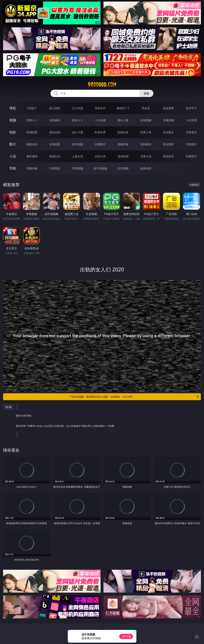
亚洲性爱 (32, 132)
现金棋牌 (168, 108)
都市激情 (32, 156)
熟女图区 (168, 144)
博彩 (13, 108)
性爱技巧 (191, 156)
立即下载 (126, 636)
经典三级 (146, 132)
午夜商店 (55, 168)
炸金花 (146, 108)
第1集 (9, 407)
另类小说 (146, 156)
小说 (13, 156)
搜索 (147, 93)
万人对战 (78, 108)
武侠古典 (100, 156)
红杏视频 (123, 168)
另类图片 (191, 144)
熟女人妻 (123, 120)
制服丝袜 (123, 132)
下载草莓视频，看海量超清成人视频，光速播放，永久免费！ (134, 397)
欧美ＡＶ (78, 120)
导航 (13, 168)
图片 (13, 144)
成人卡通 (78, 132)
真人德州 (55, 108)
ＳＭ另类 (191, 120)
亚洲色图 (55, 144)
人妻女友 (78, 156)
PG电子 (32, 108)
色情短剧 (146, 168)
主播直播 (168, 120)
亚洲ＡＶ (32, 120)
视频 (13, 120)
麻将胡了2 (123, 108)
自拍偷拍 (55, 120)
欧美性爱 (100, 132)
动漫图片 (100, 144)
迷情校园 (123, 156)
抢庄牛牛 (191, 108)
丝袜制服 (146, 120)
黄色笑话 (168, 156)
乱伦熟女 (168, 132)
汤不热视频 (100, 168)
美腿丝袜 (123, 144)
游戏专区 (100, 108)
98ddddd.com (102, 85)
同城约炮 (32, 168)
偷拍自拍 (55, 132)
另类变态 (191, 132)
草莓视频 (78, 168)
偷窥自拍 (32, 144)
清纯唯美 (146, 144)
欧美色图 (78, 144)
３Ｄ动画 (100, 120)
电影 (13, 132)
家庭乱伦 (55, 156)
